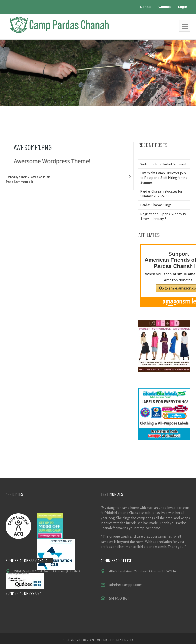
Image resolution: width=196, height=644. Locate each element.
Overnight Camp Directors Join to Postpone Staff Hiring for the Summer (164, 178)
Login (183, 7)
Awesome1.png (33, 147)
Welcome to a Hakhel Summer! (163, 164)
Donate (146, 7)
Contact (165, 7)
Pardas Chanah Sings (156, 205)
